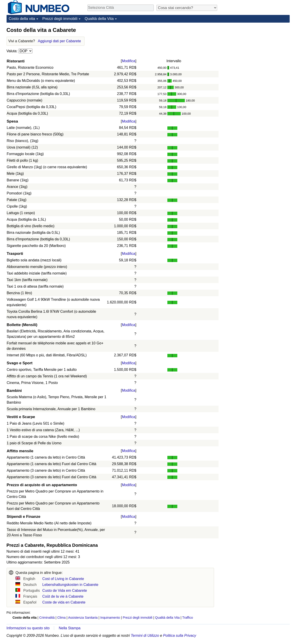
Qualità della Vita (99, 19)
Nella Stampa (70, 628)
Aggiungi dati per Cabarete (59, 41)
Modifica (129, 61)
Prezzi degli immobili (60, 19)
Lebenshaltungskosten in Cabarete (70, 585)
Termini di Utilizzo (145, 636)
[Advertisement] (256, 55)
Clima (61, 618)
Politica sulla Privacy (180, 636)
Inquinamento (110, 618)
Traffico (188, 618)
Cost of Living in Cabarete (63, 579)
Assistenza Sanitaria (83, 618)
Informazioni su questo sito (28, 628)
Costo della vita (22, 19)
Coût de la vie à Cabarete (63, 596)
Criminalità (47, 618)
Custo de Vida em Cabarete (65, 591)
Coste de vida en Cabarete (64, 602)
